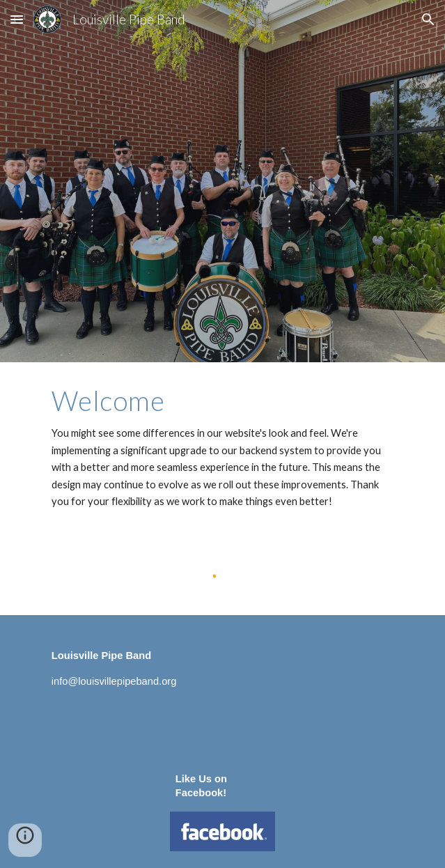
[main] (222, 448)
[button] (17, 19)
